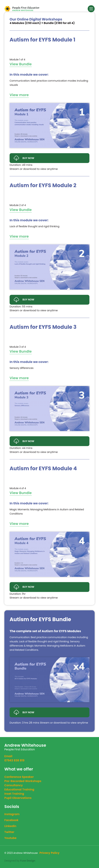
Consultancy (14, 785)
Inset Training (14, 794)
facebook (11, 820)
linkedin (10, 826)
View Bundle (21, 64)
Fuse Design (28, 861)
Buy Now (24, 158)
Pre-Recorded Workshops (23, 781)
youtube (10, 838)
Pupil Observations (18, 798)
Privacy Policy (49, 853)
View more (19, 95)
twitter (9, 832)
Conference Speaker (19, 777)
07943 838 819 (14, 760)
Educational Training (19, 789)
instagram (12, 814)
